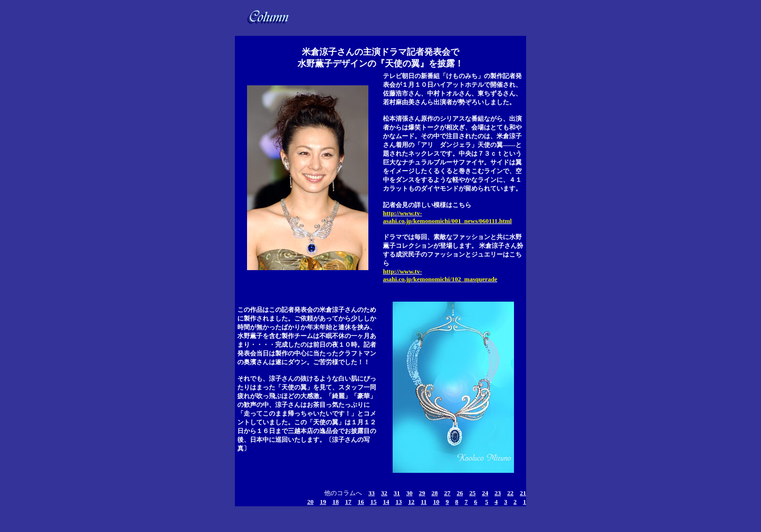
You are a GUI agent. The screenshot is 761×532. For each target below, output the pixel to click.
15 (373, 502)
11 (424, 502)
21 (523, 493)
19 (323, 502)
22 (510, 493)
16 (361, 502)
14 (386, 502)
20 (310, 502)
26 (460, 493)
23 (498, 493)
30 (409, 493)
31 (397, 493)
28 (435, 493)
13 (399, 502)
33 (372, 493)
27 (447, 493)
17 (348, 502)
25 (472, 493)
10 (436, 502)
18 (336, 502)
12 (411, 502)
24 (485, 493)
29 (422, 493)
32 (384, 493)
